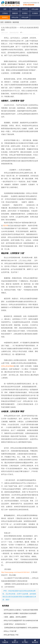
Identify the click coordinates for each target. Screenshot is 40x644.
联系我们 (25, 13)
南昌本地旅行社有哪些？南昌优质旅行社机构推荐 (20, 613)
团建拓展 (15, 13)
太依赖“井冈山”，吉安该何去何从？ (15, 624)
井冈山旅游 (35, 9)
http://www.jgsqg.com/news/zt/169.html (15, 572)
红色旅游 (35, 13)
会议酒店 (25, 9)
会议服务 (15, 9)
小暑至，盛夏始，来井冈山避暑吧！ (16, 617)
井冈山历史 (15, 17)
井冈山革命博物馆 (8, 366)
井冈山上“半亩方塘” (10, 631)
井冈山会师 (25, 17)
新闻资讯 (5, 17)
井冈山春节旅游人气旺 (11, 635)
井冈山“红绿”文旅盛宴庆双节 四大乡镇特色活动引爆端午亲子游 (20, 621)
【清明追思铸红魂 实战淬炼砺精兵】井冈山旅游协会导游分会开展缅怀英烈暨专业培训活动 (20, 628)
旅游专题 (16, 22)
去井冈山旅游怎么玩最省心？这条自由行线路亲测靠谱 (20, 610)
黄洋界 (6, 226)
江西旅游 (5, 13)
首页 (5, 9)
